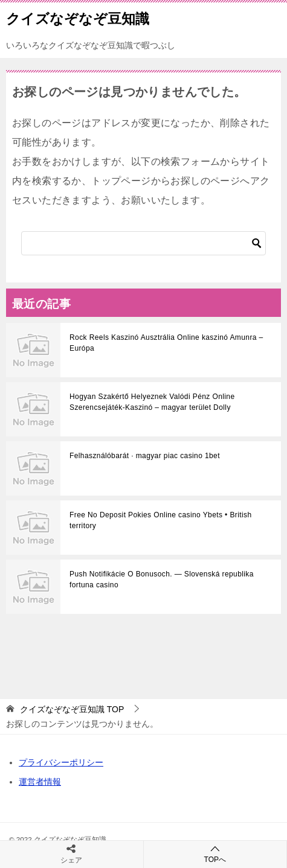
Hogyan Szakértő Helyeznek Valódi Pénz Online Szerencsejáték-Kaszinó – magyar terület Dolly (152, 402)
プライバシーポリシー (61, 762)
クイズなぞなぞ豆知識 (78, 18)
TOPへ (215, 854)
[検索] (143, 243)
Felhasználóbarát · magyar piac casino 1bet (145, 456)
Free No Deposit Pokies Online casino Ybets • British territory (161, 520)
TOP (72, 709)
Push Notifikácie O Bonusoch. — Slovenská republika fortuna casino (162, 579)
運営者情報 (40, 782)
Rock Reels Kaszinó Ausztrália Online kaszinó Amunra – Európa (166, 343)
